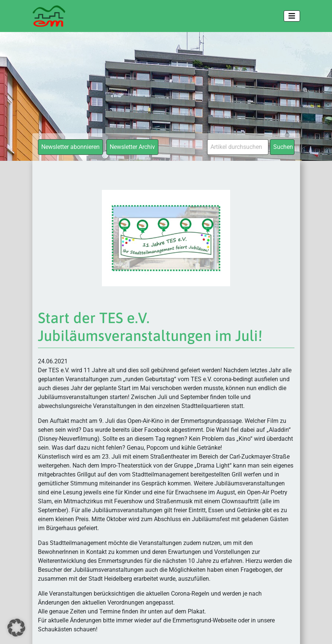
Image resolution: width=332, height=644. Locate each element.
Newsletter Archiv (132, 147)
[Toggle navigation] (292, 16)
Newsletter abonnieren (70, 147)
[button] (16, 628)
